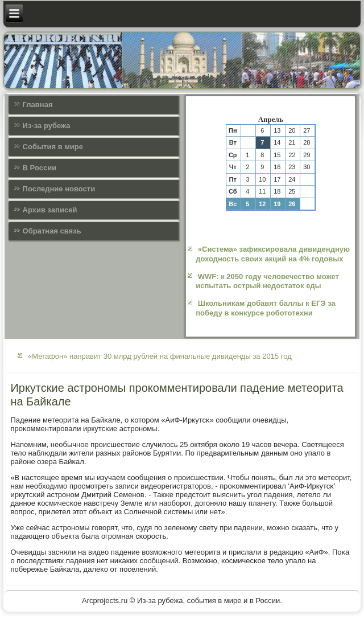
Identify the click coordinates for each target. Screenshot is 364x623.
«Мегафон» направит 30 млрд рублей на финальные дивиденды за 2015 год (160, 356)
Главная (38, 104)
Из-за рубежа (47, 126)
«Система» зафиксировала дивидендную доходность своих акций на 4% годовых (273, 254)
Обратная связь (52, 231)
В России (40, 168)
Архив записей (50, 210)
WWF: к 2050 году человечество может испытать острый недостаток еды (267, 281)
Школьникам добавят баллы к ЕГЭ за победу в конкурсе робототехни (266, 308)
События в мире (53, 147)
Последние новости (59, 189)
